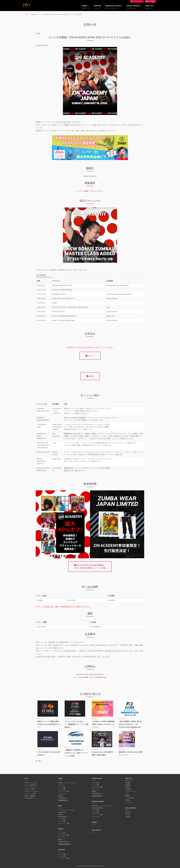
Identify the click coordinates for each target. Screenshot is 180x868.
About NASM (62, 812)
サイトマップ (129, 802)
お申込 (90, 376)
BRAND (86, 7)
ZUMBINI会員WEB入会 (64, 844)
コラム (127, 794)
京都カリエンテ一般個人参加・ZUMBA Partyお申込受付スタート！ (49, 724)
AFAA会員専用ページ (30, 798)
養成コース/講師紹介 (30, 796)
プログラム (61, 785)
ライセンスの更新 (29, 789)
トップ (26, 781)
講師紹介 (61, 796)
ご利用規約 (128, 789)
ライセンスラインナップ (31, 787)
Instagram (128, 817)
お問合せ (128, 800)
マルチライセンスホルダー (32, 792)
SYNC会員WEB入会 (97, 796)
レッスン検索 (62, 789)
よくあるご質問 (130, 798)
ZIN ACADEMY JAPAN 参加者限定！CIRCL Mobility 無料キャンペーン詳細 (90, 567)
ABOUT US (150, 7)
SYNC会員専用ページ (98, 794)
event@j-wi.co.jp (101, 677)
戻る (38, 33)
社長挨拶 (128, 785)
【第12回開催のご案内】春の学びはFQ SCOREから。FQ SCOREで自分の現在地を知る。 (131, 724)
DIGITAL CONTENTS (134, 7)
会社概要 (128, 783)
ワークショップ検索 (30, 794)
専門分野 (61, 815)
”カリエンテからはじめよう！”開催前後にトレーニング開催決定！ (76, 724)
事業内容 (128, 787)
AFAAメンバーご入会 (30, 783)
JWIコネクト (129, 810)
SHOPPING (97, 7)
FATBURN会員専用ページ (99, 808)
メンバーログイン (137, 1)
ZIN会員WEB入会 (63, 800)
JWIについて (129, 781)
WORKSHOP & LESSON (114, 7)
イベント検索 (62, 787)
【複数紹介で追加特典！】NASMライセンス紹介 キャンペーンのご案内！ (76, 753)
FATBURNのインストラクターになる (102, 806)
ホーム (27, 14)
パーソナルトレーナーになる (66, 810)
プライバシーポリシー (131, 792)
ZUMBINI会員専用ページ (65, 842)
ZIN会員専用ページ (63, 798)
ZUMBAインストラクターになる (67, 783)
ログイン (90, 356)
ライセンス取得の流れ (31, 785)
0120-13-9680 (83, 677)
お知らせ (34, 14)
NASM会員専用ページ (64, 817)
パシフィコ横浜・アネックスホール (90, 191)
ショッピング (62, 794)
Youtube (128, 815)
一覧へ (39, 761)
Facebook (128, 812)
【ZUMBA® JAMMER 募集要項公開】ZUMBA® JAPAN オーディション (103, 724)
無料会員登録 (150, 1)
